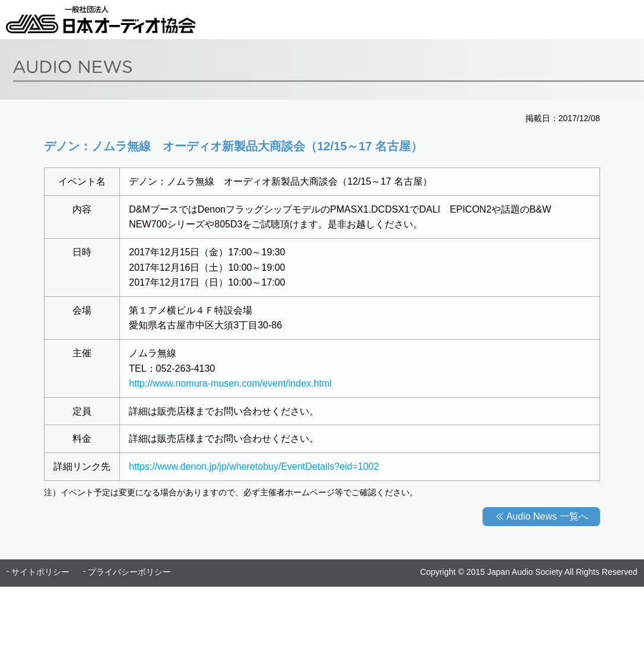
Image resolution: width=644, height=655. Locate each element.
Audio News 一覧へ (547, 516)
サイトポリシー (40, 572)
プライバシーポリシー (129, 572)
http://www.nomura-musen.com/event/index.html (230, 383)
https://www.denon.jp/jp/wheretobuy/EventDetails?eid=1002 (254, 466)
